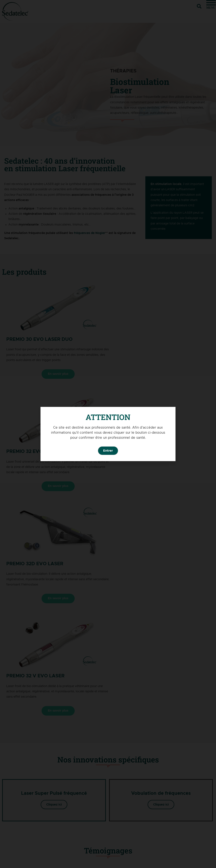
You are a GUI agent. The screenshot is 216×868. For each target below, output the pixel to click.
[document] (108, 434)
